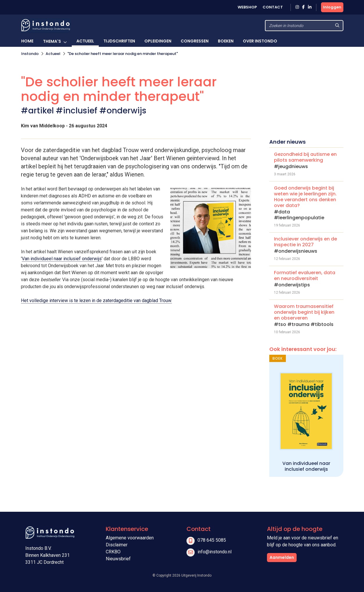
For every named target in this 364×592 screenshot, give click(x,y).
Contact (273, 7)
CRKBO (113, 552)
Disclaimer (117, 545)
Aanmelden (282, 557)
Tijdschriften (119, 41)
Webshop (247, 7)
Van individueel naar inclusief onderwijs (62, 259)
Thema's (52, 41)
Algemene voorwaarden (130, 538)
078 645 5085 (212, 540)
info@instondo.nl (215, 552)
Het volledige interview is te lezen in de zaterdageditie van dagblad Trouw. (96, 301)
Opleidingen (158, 41)
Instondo (30, 54)
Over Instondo (260, 41)
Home (27, 41)
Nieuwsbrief (118, 559)
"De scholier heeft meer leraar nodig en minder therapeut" (123, 54)
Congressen (195, 41)
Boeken (226, 41)
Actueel (85, 41)
